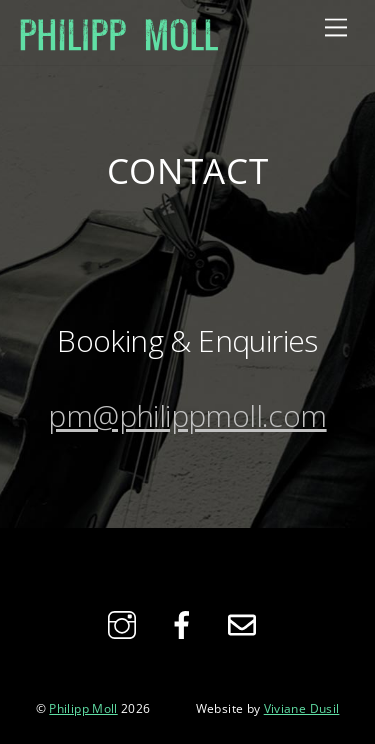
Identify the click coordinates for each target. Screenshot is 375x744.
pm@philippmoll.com (187, 415)
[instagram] (125, 623)
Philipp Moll (83, 708)
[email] (245, 623)
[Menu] (336, 26)
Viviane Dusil (302, 708)
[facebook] (185, 623)
